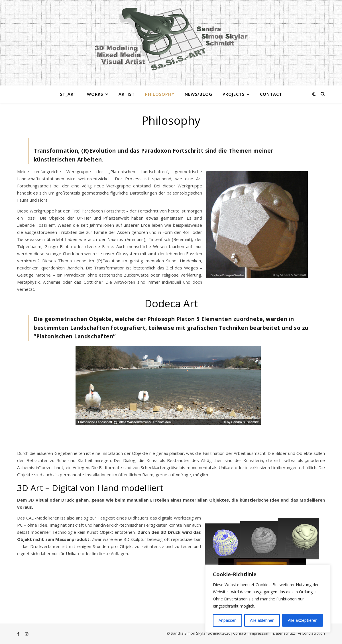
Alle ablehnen (262, 620)
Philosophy (160, 94)
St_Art (68, 94)
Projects (234, 94)
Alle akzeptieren (303, 620)
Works (95, 94)
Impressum (260, 633)
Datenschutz (284, 633)
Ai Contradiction (311, 633)
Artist (127, 94)
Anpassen (228, 620)
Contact (271, 94)
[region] (268, 599)
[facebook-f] (19, 634)
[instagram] (27, 634)
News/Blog (199, 94)
